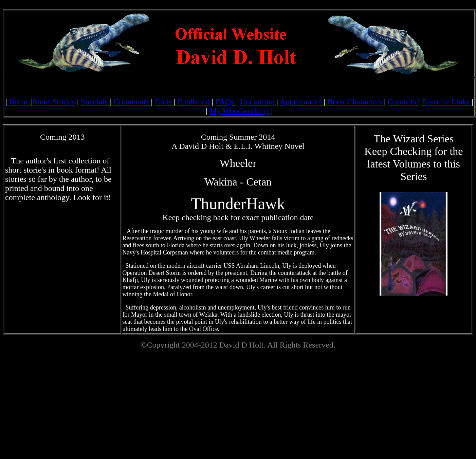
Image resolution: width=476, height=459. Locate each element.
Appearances (302, 102)
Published (194, 102)
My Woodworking (240, 111)
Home (19, 102)
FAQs (226, 102)
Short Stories (54, 102)
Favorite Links (447, 102)
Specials (95, 102)
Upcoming (258, 102)
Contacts (403, 102)
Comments (132, 102)
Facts (164, 102)
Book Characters (356, 102)
